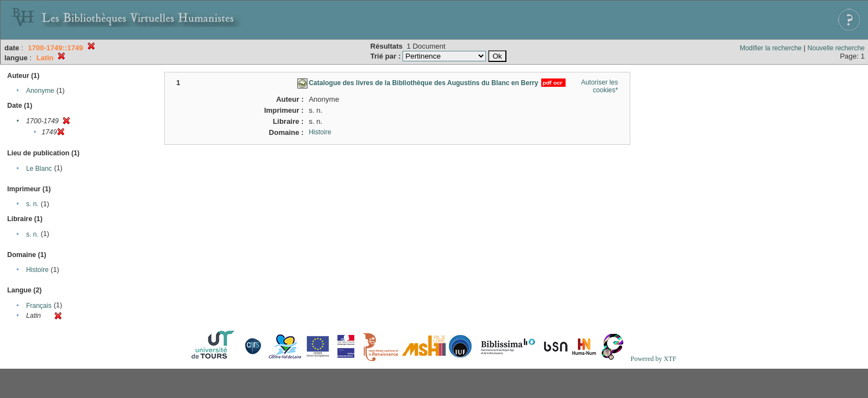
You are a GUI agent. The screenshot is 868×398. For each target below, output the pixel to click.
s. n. (32, 204)
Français (39, 306)
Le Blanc (39, 169)
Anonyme (40, 91)
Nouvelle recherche (836, 48)
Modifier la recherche (771, 48)
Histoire (37, 270)
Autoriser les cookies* (600, 86)
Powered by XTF (653, 359)
